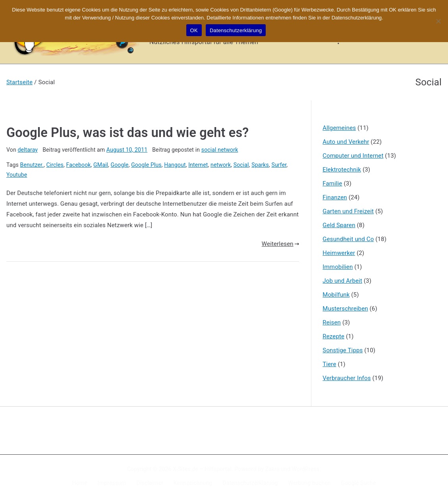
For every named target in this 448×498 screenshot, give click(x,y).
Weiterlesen (280, 244)
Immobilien (338, 267)
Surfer (279, 165)
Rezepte (333, 336)
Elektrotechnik (342, 170)
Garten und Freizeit (348, 211)
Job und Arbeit (342, 281)
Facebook (79, 165)
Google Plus (146, 165)
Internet (198, 165)
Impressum (112, 483)
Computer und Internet (353, 156)
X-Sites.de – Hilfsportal (202, 469)
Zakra (272, 469)
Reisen (332, 322)
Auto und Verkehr (346, 142)
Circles (55, 165)
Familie (332, 183)
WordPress (306, 469)
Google (120, 165)
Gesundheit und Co (348, 239)
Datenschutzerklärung (250, 483)
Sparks (260, 165)
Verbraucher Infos (347, 378)
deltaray (28, 150)
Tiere (329, 364)
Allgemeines (339, 128)
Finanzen (335, 197)
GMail (101, 165)
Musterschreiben (345, 309)
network (221, 165)
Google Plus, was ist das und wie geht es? (127, 133)
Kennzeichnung (193, 483)
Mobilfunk (336, 295)
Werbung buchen (310, 483)
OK (194, 30)
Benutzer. (32, 165)
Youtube (17, 175)
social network (220, 150)
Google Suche (359, 483)
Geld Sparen (339, 225)
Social (241, 165)
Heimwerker (339, 253)
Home (80, 483)
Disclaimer (150, 483)
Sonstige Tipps (343, 350)
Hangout (175, 165)
